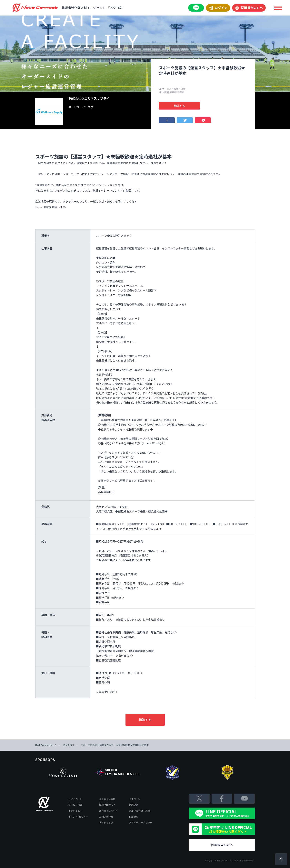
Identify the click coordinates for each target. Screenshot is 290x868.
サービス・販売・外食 (172, 89)
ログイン (218, 8)
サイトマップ (106, 822)
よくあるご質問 (107, 799)
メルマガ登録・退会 (139, 811)
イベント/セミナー (78, 816)
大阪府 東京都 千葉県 (172, 92)
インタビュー (75, 811)
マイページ (135, 799)
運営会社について (108, 811)
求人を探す (69, 745)
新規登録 (134, 804)
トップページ (75, 799)
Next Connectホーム (46, 745)
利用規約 (134, 816)
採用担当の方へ (249, 8)
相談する (179, 106)
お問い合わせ (106, 816)
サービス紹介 (75, 804)
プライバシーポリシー (141, 822)
